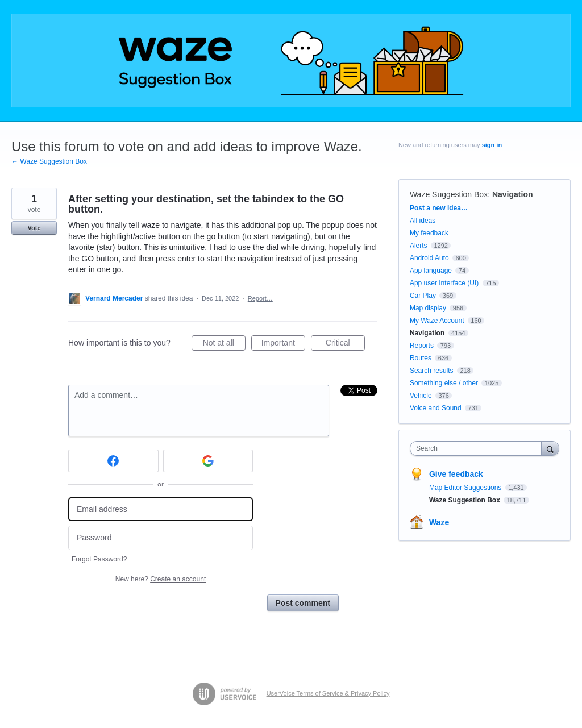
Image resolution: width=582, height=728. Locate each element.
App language (431, 271)
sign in (492, 145)
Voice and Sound (436, 408)
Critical (345, 344)
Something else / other (444, 383)
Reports (422, 346)
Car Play (423, 296)
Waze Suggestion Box (449, 194)
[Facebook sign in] (113, 461)
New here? (161, 579)
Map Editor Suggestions (466, 488)
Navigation (513, 194)
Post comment (303, 603)
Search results (432, 371)
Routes (421, 358)
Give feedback (456, 474)
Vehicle (421, 396)
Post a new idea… (439, 208)
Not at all (224, 344)
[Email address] (161, 509)
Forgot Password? (99, 559)
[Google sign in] (208, 461)
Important (283, 344)
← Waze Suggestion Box (49, 161)
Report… (260, 298)
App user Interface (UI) (444, 283)
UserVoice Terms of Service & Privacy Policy (328, 693)
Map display (428, 308)
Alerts (419, 246)
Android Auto (429, 258)
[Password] (161, 538)
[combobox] (478, 448)
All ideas (423, 221)
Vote (34, 228)
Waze (439, 522)
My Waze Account (437, 321)
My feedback (429, 233)
